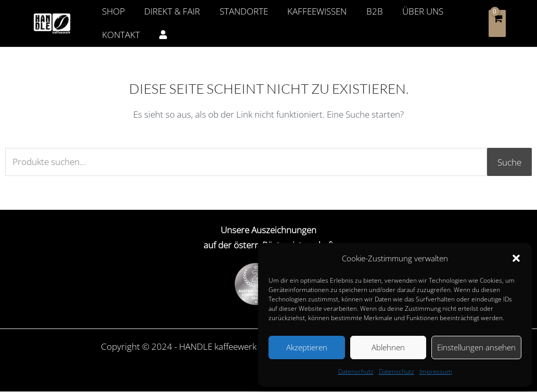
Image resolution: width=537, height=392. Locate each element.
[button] (516, 258)
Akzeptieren (307, 347)
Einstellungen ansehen (476, 347)
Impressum (436, 371)
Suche (509, 162)
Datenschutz (356, 371)
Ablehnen (388, 347)
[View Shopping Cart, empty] (497, 23)
